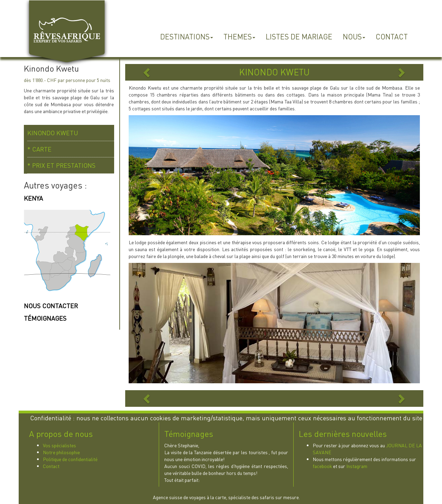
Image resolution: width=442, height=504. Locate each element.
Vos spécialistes (59, 445)
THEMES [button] (239, 36)
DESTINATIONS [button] (187, 36)
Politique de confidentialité (70, 459)
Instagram (357, 466)
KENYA (33, 198)
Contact (51, 466)
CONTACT (392, 36)
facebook (322, 466)
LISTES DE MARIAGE (299, 36)
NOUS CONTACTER (51, 306)
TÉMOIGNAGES (45, 318)
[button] (148, 72)
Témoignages (189, 434)
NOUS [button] (354, 36)
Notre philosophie (61, 452)
